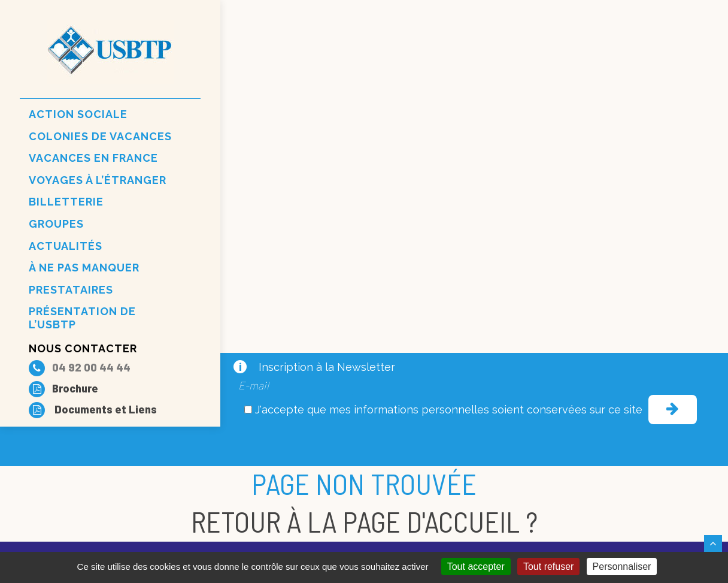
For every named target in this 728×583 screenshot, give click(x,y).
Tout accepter (476, 567)
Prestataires (71, 290)
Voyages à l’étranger (98, 180)
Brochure (63, 388)
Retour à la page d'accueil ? (364, 521)
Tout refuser (548, 567)
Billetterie (66, 202)
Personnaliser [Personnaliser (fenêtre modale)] (622, 567)
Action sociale (78, 114)
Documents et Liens (93, 409)
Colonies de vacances (100, 136)
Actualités (66, 246)
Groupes (56, 224)
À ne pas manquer (84, 268)
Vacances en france (93, 158)
